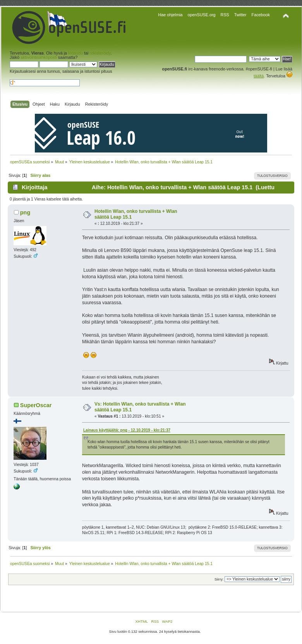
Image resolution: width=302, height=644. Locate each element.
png (25, 212)
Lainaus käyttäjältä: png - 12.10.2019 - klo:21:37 (127, 430)
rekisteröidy (100, 53)
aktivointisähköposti (39, 57)
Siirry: (219, 579)
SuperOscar (36, 405)
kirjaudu (75, 53)
